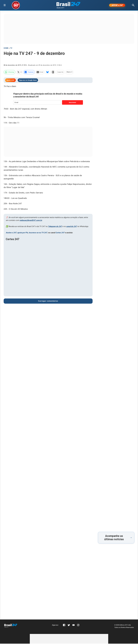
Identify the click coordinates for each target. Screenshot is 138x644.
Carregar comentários (48, 301)
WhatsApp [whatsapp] (9, 73)
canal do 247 (72, 227)
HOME (6, 49)
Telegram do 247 (55, 227)
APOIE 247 (117, 5)
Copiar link (60, 73)
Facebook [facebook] (29, 73)
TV (11, 49)
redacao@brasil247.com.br (31, 221)
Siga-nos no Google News (28, 81)
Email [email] (40, 73)
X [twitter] (19, 73)
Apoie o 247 (10, 81)
